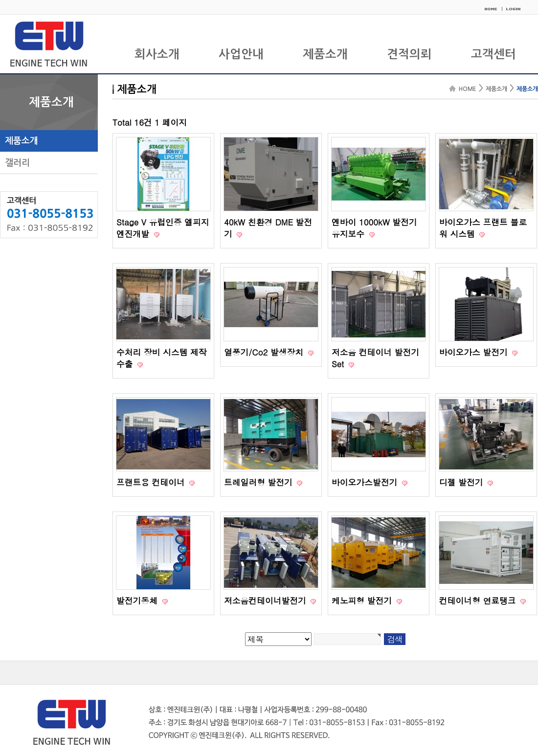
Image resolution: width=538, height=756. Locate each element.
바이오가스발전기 (366, 482)
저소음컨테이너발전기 (266, 600)
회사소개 (157, 54)
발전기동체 (138, 600)
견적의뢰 (409, 54)
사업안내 (241, 54)
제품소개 (325, 54)
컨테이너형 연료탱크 (479, 600)
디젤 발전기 (462, 482)
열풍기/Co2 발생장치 (265, 352)
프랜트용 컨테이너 (152, 482)
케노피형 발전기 (363, 600)
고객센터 (493, 54)
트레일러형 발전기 (259, 482)
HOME (466, 89)
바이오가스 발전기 (475, 352)
